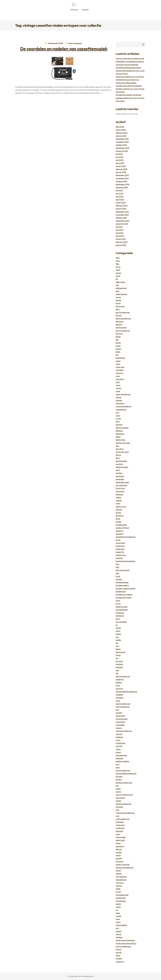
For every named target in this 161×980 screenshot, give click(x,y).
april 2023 (120, 236)
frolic (118, 503)
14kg (118, 258)
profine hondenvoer (124, 783)
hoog (118, 601)
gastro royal (121, 507)
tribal (118, 889)
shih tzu (119, 849)
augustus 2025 (122, 151)
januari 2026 (121, 136)
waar (118, 919)
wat (117, 928)
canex (118, 361)
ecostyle (119, 464)
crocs (118, 416)
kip (117, 643)
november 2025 (122, 142)
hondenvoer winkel (123, 598)
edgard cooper (122, 467)
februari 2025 (121, 169)
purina (118, 792)
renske (118, 801)
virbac (118, 907)
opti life (119, 746)
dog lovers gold (122, 452)
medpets (119, 695)
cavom (119, 388)
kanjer (118, 634)
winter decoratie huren (125, 940)
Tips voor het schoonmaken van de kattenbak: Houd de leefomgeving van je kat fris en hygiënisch (130, 61)
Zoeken (143, 45)
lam (117, 670)
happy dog (120, 549)
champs (119, 400)
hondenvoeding (122, 585)
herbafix (119, 558)
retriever (119, 807)
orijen (118, 749)
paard (118, 752)
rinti (117, 810)
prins (118, 767)
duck (118, 458)
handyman (120, 546)
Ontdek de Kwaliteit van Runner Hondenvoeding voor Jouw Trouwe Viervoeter (130, 89)
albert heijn (120, 282)
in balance (120, 613)
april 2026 (120, 127)
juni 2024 (120, 193)
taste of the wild (123, 865)
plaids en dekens (122, 761)
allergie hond (121, 288)
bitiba (118, 337)
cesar (118, 391)
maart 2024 (121, 203)
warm (118, 922)
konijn (118, 655)
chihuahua (120, 403)
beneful (119, 324)
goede (118, 522)
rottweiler (120, 822)
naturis (119, 728)
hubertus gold (121, 607)
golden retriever (122, 528)
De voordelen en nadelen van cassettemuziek (64, 49)
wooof (119, 949)
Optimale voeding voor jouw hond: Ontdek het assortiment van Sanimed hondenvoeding (130, 80)
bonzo (118, 343)
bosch (118, 346)
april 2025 (120, 163)
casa (118, 376)
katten (118, 640)
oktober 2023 (121, 218)
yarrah (119, 952)
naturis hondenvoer (124, 731)
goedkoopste (121, 525)
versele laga (121, 901)
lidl (117, 673)
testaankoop (121, 880)
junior (118, 631)
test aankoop (121, 877)
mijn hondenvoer (123, 707)
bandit (118, 300)
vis (117, 910)
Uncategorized (122, 895)
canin (118, 364)
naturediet (120, 725)
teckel (118, 871)
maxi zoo (119, 689)
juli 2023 (119, 227)
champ (119, 397)
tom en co (120, 883)
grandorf (120, 534)
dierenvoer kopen (123, 443)
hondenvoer (121, 591)
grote (118, 540)
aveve (118, 297)
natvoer (119, 734)
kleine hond (120, 652)
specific (119, 858)
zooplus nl (120, 962)
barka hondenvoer (123, 318)
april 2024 (120, 200)
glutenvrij (120, 516)
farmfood (120, 491)
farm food (120, 488)
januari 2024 (121, 209)
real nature (120, 798)
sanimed (119, 831)
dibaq (118, 437)
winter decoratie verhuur (126, 943)
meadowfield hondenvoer (126, 692)
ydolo (118, 955)
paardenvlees (121, 755)
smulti (118, 855)
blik (117, 340)
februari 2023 (122, 242)
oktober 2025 (121, 145)
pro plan (119, 776)
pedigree (119, 758)
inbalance (120, 616)
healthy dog (121, 555)
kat (117, 637)
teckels (119, 874)
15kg (118, 264)
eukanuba (120, 479)
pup (117, 786)
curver (118, 419)
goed (118, 519)
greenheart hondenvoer (126, 537)
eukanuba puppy (122, 482)
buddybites (120, 358)
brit (117, 355)
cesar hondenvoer (123, 394)
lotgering (120, 679)
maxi (118, 686)
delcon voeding (122, 428)
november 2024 (122, 178)
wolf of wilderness (123, 946)
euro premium (121, 485)
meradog (120, 698)
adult (118, 276)
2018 (118, 270)
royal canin (120, 825)
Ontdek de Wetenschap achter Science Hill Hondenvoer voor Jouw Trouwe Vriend (130, 71)
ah (117, 279)
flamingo (120, 494)
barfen (119, 315)
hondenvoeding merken (126, 588)
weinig (118, 934)
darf (118, 422)
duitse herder (121, 461)
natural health (122, 719)
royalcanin (120, 828)
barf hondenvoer (123, 312)
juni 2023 (119, 230)
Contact (85, 10)
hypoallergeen (122, 610)
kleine (118, 649)
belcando (120, 321)
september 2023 (122, 221)
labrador (119, 667)
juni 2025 (119, 157)
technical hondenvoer (125, 868)
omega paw (121, 743)
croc (118, 413)
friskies (119, 500)
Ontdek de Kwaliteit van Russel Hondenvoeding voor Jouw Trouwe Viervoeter (130, 98)
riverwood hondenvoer (125, 813)
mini (117, 710)
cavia (118, 385)
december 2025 (122, 139)
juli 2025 (119, 154)
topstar (119, 886)
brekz (118, 352)
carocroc (119, 373)
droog (118, 455)
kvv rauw (119, 661)
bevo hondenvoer (123, 331)
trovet (118, 892)
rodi (117, 816)
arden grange (121, 294)
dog (117, 446)
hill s (117, 564)
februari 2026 (122, 133)
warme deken (121, 925)
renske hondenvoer (124, 804)
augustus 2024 (122, 187)
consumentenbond (123, 406)
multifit (119, 713)
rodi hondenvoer (123, 819)
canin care (120, 367)
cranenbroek (121, 409)
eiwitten (119, 473)
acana (118, 273)
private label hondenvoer (126, 773)
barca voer (120, 306)
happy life (120, 552)
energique (120, 476)
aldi (117, 285)
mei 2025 (119, 160)
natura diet (120, 716)
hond (118, 576)
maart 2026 (121, 130)
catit (118, 382)
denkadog (120, 434)
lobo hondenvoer (123, 676)
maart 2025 (121, 166)
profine (119, 779)
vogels (118, 916)
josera (118, 628)
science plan (121, 837)
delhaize (119, 431)
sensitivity (120, 846)
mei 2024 (120, 196)
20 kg (118, 267)
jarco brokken (121, 622)
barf (118, 309)
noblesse (119, 737)
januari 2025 (121, 172)
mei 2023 (120, 233)
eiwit (118, 470)
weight (119, 931)
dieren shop (120, 440)
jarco (118, 619)
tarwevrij (120, 861)
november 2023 (122, 215)
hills (117, 573)
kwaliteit (119, 664)
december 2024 (122, 175)
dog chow (120, 449)
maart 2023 (121, 239)
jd (117, 625)
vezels (118, 904)
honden (119, 579)
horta (118, 604)
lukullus (119, 682)
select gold (120, 840)
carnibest (120, 370)
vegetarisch (121, 898)
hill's (117, 567)
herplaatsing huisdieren (125, 561)
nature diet (120, 722)
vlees (118, 913)
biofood (119, 334)
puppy (118, 789)
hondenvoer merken (124, 594)
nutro (118, 740)
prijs (117, 764)
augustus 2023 (122, 224)
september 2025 (122, 148)
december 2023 (122, 212)
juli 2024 (119, 190)
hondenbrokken (122, 582)
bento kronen (121, 327)
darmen (119, 425)
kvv (117, 658)
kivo (117, 646)
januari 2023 (121, 245)
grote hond (120, 543)
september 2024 (123, 184)
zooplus (119, 958)
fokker (119, 497)
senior (118, 843)
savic (118, 834)
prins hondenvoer (123, 770)
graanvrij (120, 531)
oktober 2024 (121, 181)
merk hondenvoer (123, 704)
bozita (118, 349)
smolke (119, 852)
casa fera (120, 379)
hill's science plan (123, 570)
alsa (117, 291)
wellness (119, 937)
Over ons (74, 10)
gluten (118, 513)
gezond (119, 510)
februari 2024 (122, 206)
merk (118, 701)
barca (118, 303)
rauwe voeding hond (124, 795)
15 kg (118, 261)
